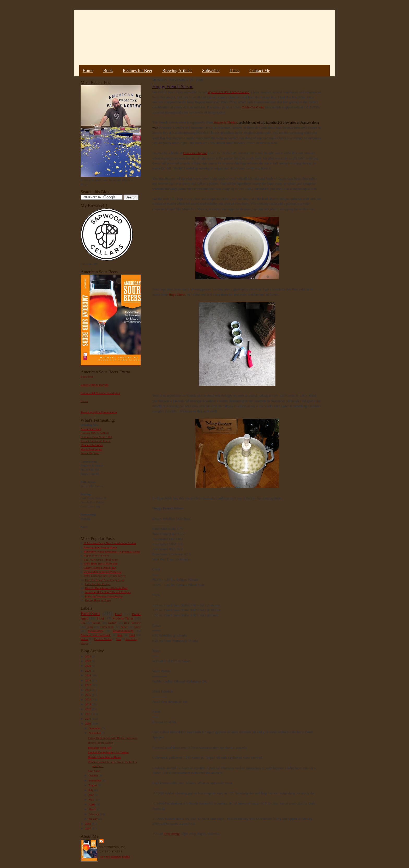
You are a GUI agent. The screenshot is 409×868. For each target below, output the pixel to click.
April (92, 804)
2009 (88, 724)
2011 (88, 714)
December (95, 728)
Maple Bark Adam (91, 449)
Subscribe (211, 71)
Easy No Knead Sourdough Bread (105, 580)
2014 (88, 699)
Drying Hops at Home (98, 600)
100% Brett (107, 627)
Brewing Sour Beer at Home (100, 547)
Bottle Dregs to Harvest (94, 385)
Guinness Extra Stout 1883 (96, 437)
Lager (90, 627)
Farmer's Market (103, 639)
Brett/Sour (90, 614)
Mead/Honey (95, 631)
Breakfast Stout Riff (100, 748)
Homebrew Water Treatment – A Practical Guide (112, 551)
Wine (137, 627)
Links (234, 71)
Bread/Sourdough (123, 631)
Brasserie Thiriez (225, 122)
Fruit (118, 614)
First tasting (172, 834)
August (93, 785)
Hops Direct (177, 295)
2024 (88, 656)
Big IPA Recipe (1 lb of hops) (101, 560)
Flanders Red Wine (92, 445)
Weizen (85, 639)
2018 (88, 680)
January (94, 819)
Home (88, 71)
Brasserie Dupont (195, 153)
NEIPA (112, 623)
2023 (88, 661)
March (93, 809)
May (92, 799)
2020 (88, 671)
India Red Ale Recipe (97, 584)
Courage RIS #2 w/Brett (95, 433)
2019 (88, 675)
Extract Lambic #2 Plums (95, 441)
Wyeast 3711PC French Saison (228, 92)
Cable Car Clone (253, 107)
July (91, 790)
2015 (88, 695)
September (95, 780)
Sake (119, 639)
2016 (88, 690)
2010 (88, 719)
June (92, 795)
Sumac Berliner (90, 453)
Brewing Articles (177, 71)
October (94, 775)
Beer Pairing (131, 639)
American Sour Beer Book (95, 635)
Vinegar (84, 643)
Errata (84, 401)
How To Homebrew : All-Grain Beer (106, 588)
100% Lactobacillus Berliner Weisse (105, 576)
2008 (88, 824)
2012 (88, 709)
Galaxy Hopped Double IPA (100, 568)
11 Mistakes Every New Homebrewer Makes (110, 543)
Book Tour (87, 377)
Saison (97, 623)
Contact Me (260, 71)
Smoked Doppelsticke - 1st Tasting (108, 752)
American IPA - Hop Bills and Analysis (108, 592)
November (95, 733)
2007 (88, 828)
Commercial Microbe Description (100, 393)
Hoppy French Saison (96, 555)
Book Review (132, 623)
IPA (83, 623)
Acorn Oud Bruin (91, 429)
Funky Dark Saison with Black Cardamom (113, 738)
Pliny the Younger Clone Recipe (104, 596)
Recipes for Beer (138, 71)
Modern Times (123, 618)
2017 (88, 685)
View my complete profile (115, 857)
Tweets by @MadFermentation (99, 412)
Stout (100, 618)
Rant (120, 635)
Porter (124, 627)
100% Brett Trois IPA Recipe (100, 563)
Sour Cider (94, 771)
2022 (88, 666)
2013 (88, 704)
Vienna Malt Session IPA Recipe (102, 572)
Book (108, 71)
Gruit (132, 635)
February (94, 814)
